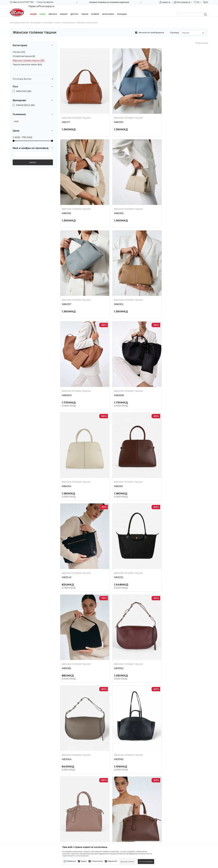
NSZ (16, 118)
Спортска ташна (24, 52)
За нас (63, 778)
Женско (53, 10)
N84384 (167, 646)
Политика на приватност (124, 783)
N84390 (167, 734)
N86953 (117, 116)
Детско (74, 10)
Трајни (84, 861)
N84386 (117, 734)
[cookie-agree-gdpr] (146, 862)
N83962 (117, 469)
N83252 (167, 381)
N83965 (66, 557)
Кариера (65, 783)
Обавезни (71, 861)
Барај (33, 159)
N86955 (167, 116)
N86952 (167, 204)
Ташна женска (69, 19)
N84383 (117, 646)
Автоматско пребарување (151, 29)
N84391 (117, 557)
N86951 (66, 381)
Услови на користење (122, 778)
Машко (64, 10)
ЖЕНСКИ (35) (24, 88)
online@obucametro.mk (22, 801)
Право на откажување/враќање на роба (132, 836)
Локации (122, 10)
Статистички (97, 861)
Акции (33, 10)
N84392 (167, 557)
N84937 (67, 734)
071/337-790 (16, 793)
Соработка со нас (69, 788)
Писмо (19, 48)
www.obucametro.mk (19, 19)
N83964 (167, 469)
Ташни (85, 10)
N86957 (117, 204)
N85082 (67, 469)
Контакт (64, 793)
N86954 (167, 292)
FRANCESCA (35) (25, 101)
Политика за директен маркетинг (129, 793)
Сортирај (174, 29)
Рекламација (117, 819)
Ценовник (66, 803)
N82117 (66, 116)
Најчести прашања (70, 798)
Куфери (95, 10)
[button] (34, 83)
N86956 (67, 204)
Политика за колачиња (123, 788)
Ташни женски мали (27, 61)
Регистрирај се (183, 2)
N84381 (66, 646)
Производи (36, 19)
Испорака (116, 813)
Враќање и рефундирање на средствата (132, 831)
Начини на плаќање (121, 803)
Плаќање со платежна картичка (128, 808)
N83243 (117, 381)
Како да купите (119, 798)
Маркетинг (113, 861)
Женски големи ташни (29, 57)
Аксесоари (108, 10)
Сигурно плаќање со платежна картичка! (109, 2)
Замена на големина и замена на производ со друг (134, 825)
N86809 (67, 292)
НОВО (43, 10)
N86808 (117, 292)
